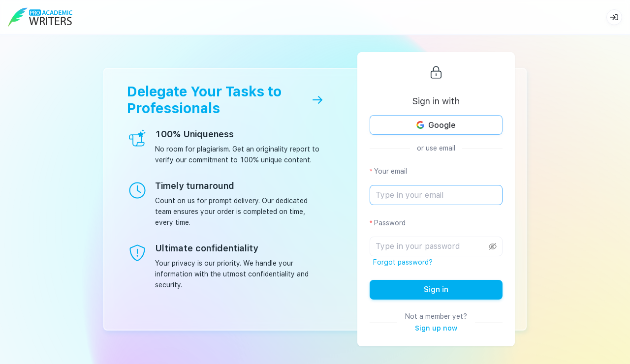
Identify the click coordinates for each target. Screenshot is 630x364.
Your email (391, 171)
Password (390, 223)
